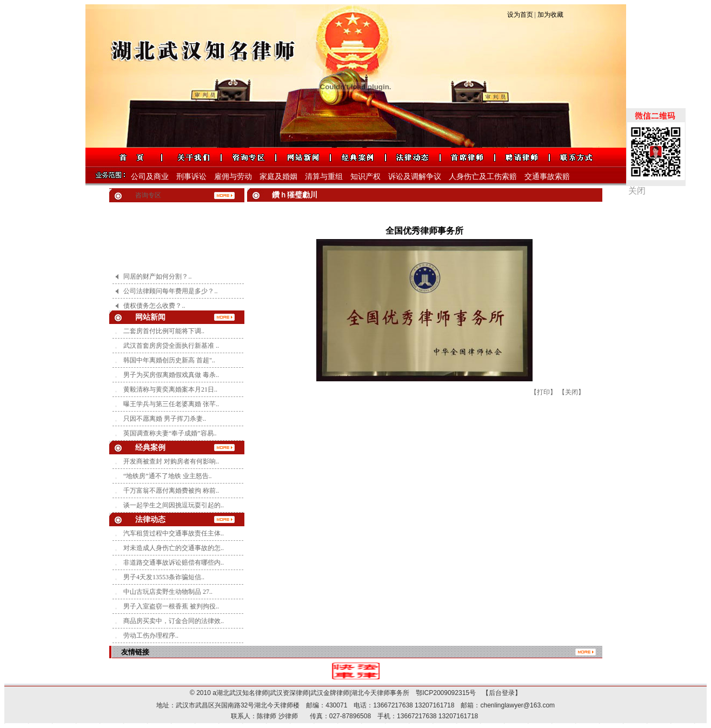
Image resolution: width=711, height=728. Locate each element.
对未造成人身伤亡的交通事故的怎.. (174, 548)
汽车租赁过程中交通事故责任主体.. (174, 533)
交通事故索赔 (547, 177)
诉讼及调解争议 (415, 177)
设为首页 (520, 15)
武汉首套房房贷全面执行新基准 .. (171, 346)
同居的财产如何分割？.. (157, 281)
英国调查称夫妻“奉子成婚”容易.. (170, 433)
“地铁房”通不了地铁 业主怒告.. (168, 476)
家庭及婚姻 (278, 177)
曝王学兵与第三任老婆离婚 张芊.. (171, 404)
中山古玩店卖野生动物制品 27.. (168, 592)
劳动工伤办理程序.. (151, 636)
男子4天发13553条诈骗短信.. (164, 577)
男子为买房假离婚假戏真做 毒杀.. (171, 375)
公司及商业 (150, 177)
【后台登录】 (499, 693)
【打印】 (543, 392)
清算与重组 (324, 177)
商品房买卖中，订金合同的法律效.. (174, 621)
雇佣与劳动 (233, 177)
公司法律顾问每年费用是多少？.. (170, 296)
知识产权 (366, 177)
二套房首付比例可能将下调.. (164, 331)
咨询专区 (148, 195)
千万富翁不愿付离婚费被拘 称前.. (171, 491)
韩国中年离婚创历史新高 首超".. (169, 360)
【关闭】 (572, 392)
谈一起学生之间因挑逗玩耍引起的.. (174, 505)
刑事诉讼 (191, 177)
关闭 (637, 191)
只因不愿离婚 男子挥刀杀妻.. (165, 419)
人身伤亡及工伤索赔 (483, 177)
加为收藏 (550, 15)
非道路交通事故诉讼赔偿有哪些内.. (174, 562)
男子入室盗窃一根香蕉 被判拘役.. (171, 606)
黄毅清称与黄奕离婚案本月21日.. (170, 389)
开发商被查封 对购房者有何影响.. (171, 461)
